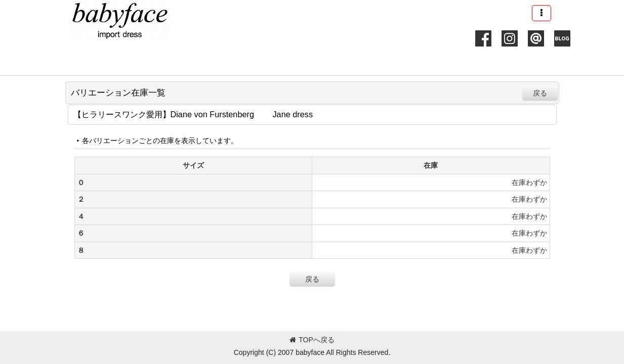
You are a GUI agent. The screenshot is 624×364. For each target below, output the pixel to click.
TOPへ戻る (312, 340)
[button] (542, 13)
